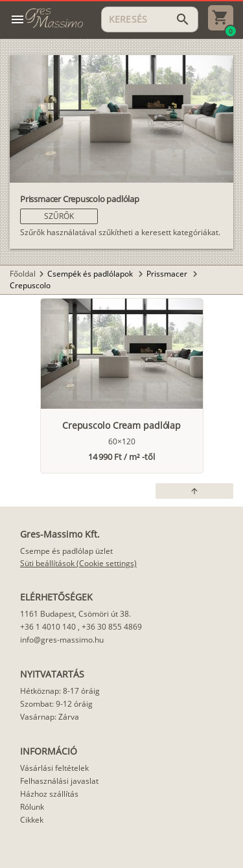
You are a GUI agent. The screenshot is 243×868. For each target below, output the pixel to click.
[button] (59, 216)
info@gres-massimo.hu (62, 640)
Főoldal (23, 274)
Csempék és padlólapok (91, 274)
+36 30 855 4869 (112, 627)
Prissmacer (168, 274)
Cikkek (32, 820)
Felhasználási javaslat (59, 781)
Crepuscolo (30, 285)
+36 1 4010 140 (48, 627)
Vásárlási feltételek (54, 768)
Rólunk (32, 807)
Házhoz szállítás (49, 794)
